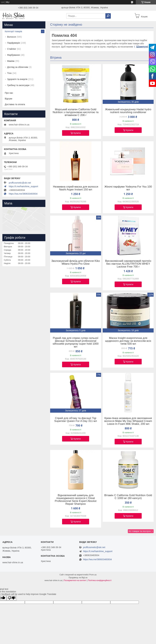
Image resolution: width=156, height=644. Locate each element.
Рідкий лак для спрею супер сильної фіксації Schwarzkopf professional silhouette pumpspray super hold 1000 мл (76, 342)
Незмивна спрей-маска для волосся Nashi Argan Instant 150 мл (76, 188)
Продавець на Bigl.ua (78, 578)
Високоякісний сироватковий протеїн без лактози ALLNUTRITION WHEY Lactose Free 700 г (128, 264)
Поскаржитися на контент (75, 580)
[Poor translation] (12, 598)
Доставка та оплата (15, 104)
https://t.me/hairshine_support (23, 186)
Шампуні (142, 47)
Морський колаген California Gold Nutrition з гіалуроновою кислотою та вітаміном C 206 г (76, 112)
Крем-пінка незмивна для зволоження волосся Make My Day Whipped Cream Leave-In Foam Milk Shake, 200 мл (128, 421)
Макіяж (11, 61)
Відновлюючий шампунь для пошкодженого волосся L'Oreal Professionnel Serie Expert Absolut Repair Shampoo (76, 500)
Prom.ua (93, 575)
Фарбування (13, 55)
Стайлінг (12, 49)
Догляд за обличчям (18, 67)
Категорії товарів (13, 31)
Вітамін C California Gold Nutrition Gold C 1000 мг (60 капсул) (128, 497)
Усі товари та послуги (140, 531)
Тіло (9, 73)
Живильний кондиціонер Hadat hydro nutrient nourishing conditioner (128, 111)
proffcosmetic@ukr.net (20, 183)
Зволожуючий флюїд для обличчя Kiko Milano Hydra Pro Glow (76, 262)
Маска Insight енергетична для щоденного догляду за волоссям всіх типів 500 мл (128, 341)
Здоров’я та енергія (17, 79)
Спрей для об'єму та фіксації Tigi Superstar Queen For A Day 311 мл (76, 420)
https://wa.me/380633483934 (23, 194)
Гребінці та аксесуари (18, 85)
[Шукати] (108, 16)
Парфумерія (14, 43)
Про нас (9, 93)
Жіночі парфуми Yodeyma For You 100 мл (128, 188)
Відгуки (9, 99)
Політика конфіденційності (100, 580)
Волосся (12, 37)
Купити (77, 133)
